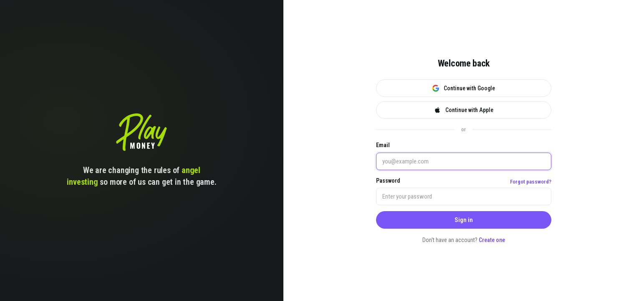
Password (388, 181)
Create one (492, 240)
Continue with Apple (463, 110)
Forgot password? (531, 182)
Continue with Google (463, 88)
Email (383, 145)
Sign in (464, 220)
